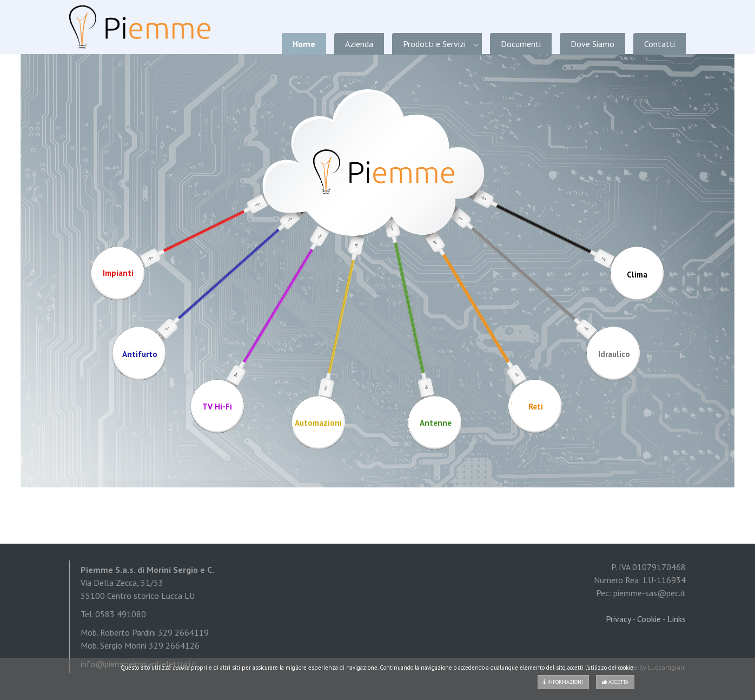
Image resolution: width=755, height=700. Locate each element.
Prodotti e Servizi (434, 44)
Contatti (660, 44)
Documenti (521, 44)
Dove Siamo (592, 44)
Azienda (359, 44)
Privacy (618, 619)
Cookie (649, 619)
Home (304, 44)
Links (677, 619)
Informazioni (563, 682)
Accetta (615, 682)
